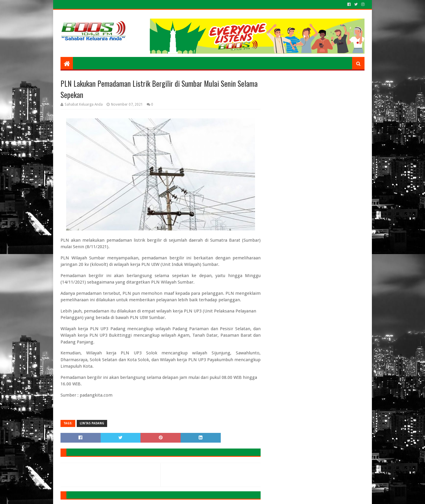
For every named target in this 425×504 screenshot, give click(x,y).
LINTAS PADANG (92, 423)
